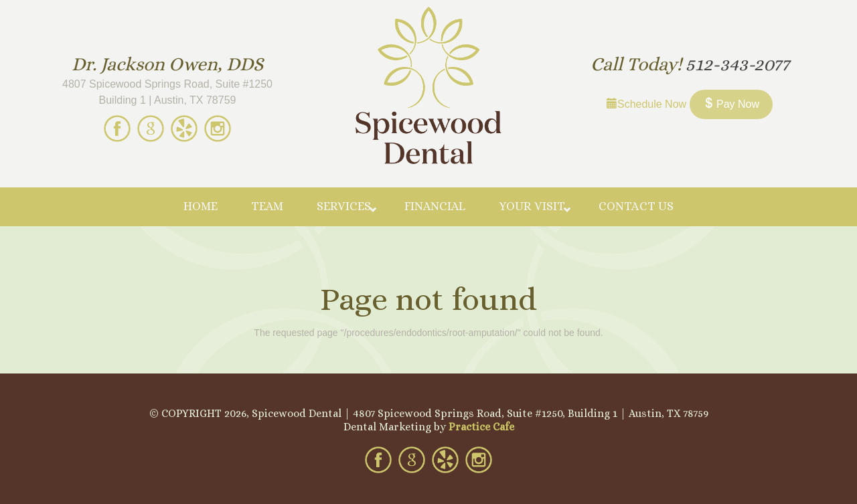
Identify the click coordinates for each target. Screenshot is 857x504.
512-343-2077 (737, 64)
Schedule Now (646, 104)
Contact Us (636, 206)
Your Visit (532, 206)
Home (201, 206)
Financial (435, 206)
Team (267, 206)
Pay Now (731, 104)
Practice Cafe (481, 427)
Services (344, 206)
